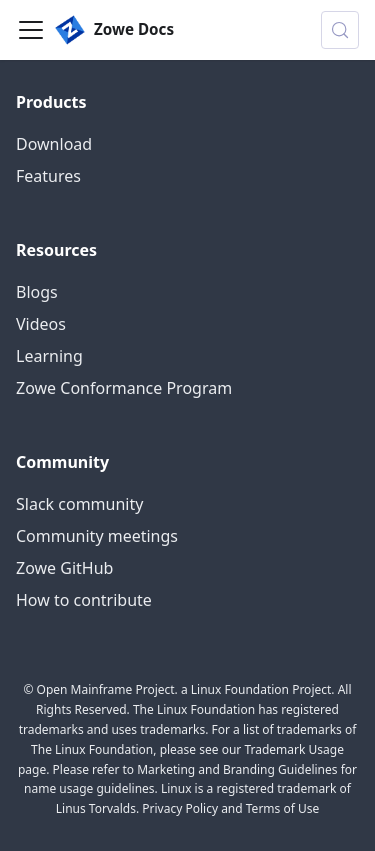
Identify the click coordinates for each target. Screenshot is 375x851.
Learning (49, 356)
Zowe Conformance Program (124, 388)
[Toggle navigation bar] (31, 30)
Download (54, 144)
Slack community (79, 504)
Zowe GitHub (64, 568)
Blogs (37, 292)
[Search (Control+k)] (340, 30)
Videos (41, 324)
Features (48, 176)
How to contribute (84, 600)
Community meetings (97, 536)
